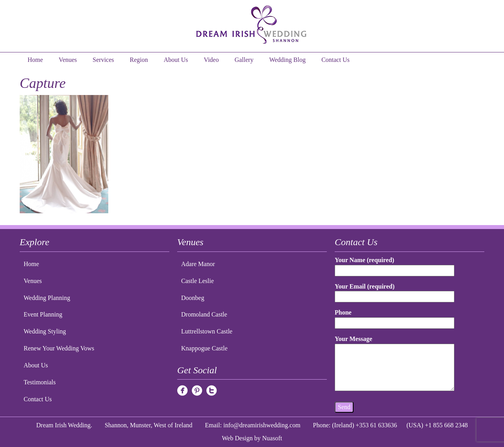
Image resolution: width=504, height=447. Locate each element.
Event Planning (43, 314)
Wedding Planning (47, 298)
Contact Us (335, 60)
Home (35, 60)
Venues (68, 60)
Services (103, 60)
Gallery (244, 60)
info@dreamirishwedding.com (262, 425)
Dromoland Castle (204, 314)
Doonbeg (193, 298)
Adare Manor (198, 264)
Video (211, 60)
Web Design (237, 438)
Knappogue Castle (204, 348)
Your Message (395, 364)
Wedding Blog (287, 60)
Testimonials (40, 382)
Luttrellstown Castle (207, 331)
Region (139, 60)
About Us (176, 60)
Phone (395, 318)
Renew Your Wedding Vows (59, 348)
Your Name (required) (395, 265)
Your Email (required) (395, 291)
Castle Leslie (197, 281)
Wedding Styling (45, 331)
